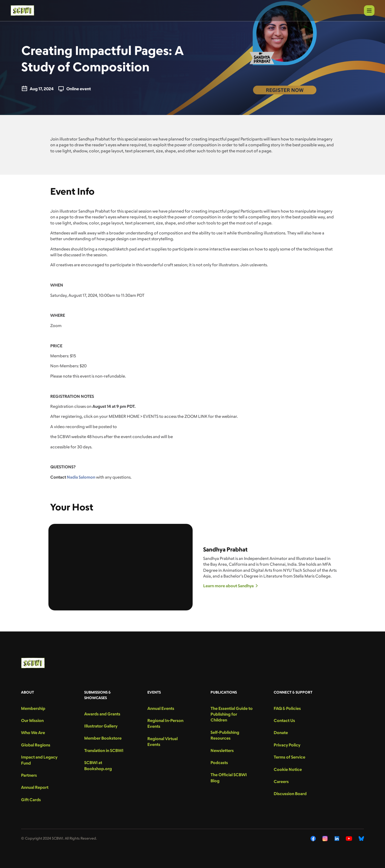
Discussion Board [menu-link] (290, 794)
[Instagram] (325, 839)
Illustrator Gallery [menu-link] (101, 726)
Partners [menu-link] (29, 775)
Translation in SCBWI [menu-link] (104, 750)
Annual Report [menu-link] (35, 787)
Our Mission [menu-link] (32, 720)
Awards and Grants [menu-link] (102, 714)
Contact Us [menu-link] (284, 720)
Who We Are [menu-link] (33, 732)
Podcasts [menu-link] (219, 762)
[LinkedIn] (337, 839)
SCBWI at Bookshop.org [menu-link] (98, 765)
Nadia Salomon (81, 477)
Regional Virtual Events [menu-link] (162, 741)
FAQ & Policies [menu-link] (287, 708)
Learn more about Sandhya (230, 586)
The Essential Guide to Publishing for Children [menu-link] (232, 714)
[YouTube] (349, 839)
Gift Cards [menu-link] (31, 800)
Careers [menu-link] (281, 781)
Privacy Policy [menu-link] (287, 745)
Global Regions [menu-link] (36, 745)
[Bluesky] (361, 839)
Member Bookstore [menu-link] (103, 738)
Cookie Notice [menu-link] (288, 769)
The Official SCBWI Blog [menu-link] (229, 777)
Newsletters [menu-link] (222, 750)
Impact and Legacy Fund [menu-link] (39, 760)
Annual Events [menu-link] (161, 708)
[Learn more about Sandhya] (270, 586)
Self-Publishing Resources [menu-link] (225, 735)
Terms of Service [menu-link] (289, 757)
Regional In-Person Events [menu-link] (165, 723)
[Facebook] (313, 839)
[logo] (22, 11)
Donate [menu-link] (281, 732)
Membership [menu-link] (33, 708)
